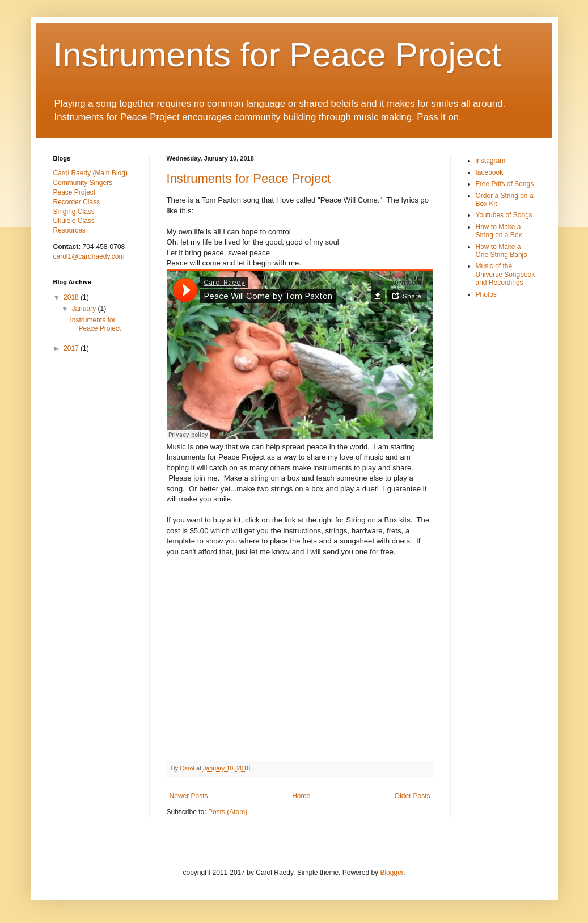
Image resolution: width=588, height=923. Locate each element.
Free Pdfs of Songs (505, 184)
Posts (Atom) (228, 812)
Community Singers (83, 183)
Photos (486, 294)
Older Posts (413, 796)
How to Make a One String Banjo (502, 251)
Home (301, 796)
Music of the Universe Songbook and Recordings (505, 274)
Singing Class (74, 212)
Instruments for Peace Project (277, 55)
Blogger (392, 873)
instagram (491, 161)
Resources (69, 230)
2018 (72, 297)
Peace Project (75, 192)
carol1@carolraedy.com (89, 256)
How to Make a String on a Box (499, 231)
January (84, 309)
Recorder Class (77, 202)
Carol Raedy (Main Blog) (90, 173)
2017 (72, 348)
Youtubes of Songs (504, 215)
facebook (490, 172)
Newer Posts (189, 796)
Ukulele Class (74, 221)
